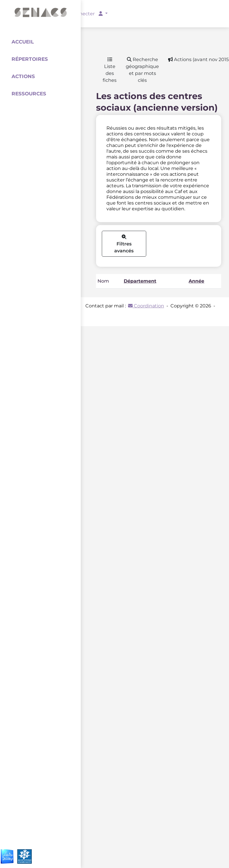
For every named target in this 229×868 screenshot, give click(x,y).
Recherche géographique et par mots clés (142, 70)
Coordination (146, 306)
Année (196, 281)
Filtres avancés (124, 244)
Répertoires (30, 59)
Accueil (23, 42)
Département (140, 281)
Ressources (29, 94)
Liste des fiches (110, 70)
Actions (23, 76)
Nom (103, 281)
